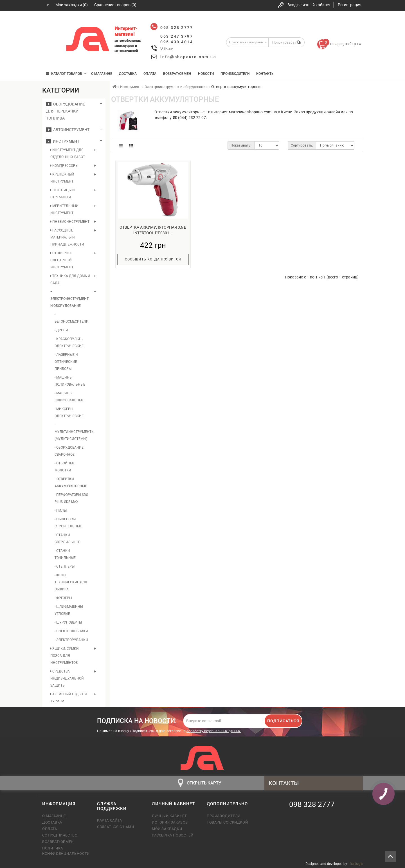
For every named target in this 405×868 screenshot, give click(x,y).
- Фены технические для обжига (71, 582)
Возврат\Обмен (177, 74)
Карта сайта (110, 820)
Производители (235, 74)
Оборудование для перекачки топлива (66, 111)
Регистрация (350, 5)
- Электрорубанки (71, 640)
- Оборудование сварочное (69, 451)
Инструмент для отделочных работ (68, 153)
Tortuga (356, 863)
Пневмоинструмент (70, 222)
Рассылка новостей (173, 835)
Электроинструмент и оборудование (69, 299)
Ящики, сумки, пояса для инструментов (65, 656)
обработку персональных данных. (214, 731)
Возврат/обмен (58, 842)
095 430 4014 (52, 57)
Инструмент (63, 141)
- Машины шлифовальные (69, 397)
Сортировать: (302, 145)
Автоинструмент (68, 130)
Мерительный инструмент (64, 209)
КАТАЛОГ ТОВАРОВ (66, 74)
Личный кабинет (169, 816)
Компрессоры (64, 166)
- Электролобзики (71, 631)
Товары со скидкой (227, 822)
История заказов (170, 822)
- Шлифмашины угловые (69, 610)
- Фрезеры (63, 598)
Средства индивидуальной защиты (67, 678)
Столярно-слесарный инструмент (62, 260)
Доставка (128, 74)
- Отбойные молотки (65, 467)
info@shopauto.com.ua (188, 57)
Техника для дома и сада (70, 279)
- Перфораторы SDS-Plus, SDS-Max (72, 498)
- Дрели (61, 330)
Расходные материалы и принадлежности (67, 237)
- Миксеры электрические (69, 412)
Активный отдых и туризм (69, 698)
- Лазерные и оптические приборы (66, 362)
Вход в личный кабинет (309, 5)
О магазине (102, 74)
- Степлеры (65, 566)
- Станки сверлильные (67, 538)
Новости (206, 74)
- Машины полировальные (70, 381)
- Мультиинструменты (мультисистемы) (72, 432)
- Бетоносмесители (72, 318)
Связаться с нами (116, 827)
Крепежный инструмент (62, 178)
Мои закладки (167, 829)
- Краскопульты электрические (69, 342)
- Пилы (61, 511)
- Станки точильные (65, 554)
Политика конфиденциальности (65, 851)
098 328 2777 (51, 23)
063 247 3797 (51, 40)
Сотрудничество (60, 835)
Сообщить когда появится (153, 259)
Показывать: (241, 145)
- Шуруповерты (68, 622)
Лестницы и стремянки (63, 194)
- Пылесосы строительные (68, 523)
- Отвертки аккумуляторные (71, 483)
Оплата (150, 74)
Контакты (265, 74)
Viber (167, 49)
